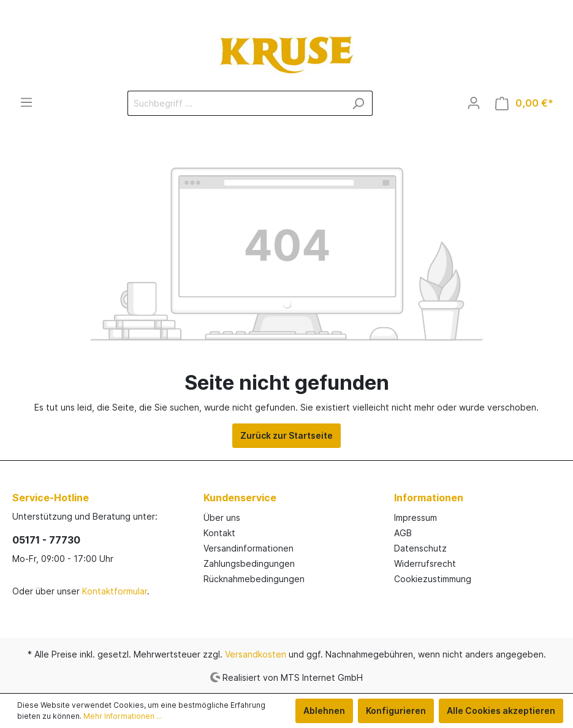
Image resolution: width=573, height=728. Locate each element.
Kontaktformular (115, 591)
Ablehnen (324, 711)
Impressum (416, 518)
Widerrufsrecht (425, 563)
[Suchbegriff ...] (236, 103)
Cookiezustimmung (433, 579)
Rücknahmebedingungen (254, 579)
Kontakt (219, 533)
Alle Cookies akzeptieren (501, 711)
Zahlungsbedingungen (249, 563)
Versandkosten (256, 654)
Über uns (222, 518)
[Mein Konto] (474, 103)
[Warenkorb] (524, 103)
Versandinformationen (249, 548)
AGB (403, 533)
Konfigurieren (396, 711)
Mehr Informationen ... (123, 716)
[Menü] (26, 102)
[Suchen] (358, 103)
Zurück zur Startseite (286, 435)
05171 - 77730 (46, 540)
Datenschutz (420, 548)
